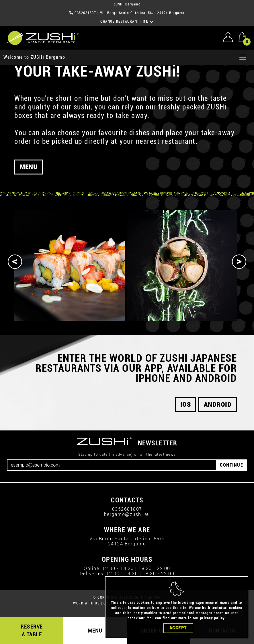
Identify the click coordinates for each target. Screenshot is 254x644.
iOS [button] (186, 405)
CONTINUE (231, 465)
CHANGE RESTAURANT (120, 21)
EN (148, 22)
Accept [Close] (178, 628)
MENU (95, 631)
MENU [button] (29, 170)
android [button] (218, 405)
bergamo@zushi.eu (127, 514)
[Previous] (15, 262)
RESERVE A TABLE (32, 631)
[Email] (112, 465)
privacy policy (212, 618)
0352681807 (85, 13)
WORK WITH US (86, 603)
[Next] (239, 262)
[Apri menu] (243, 57)
